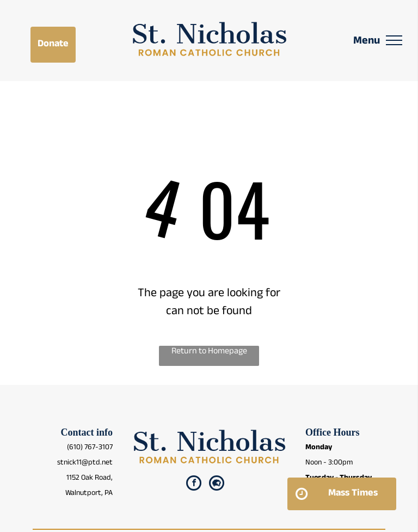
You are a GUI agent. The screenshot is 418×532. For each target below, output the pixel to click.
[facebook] (194, 484)
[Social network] (217, 484)
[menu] (394, 40)
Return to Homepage (209, 353)
